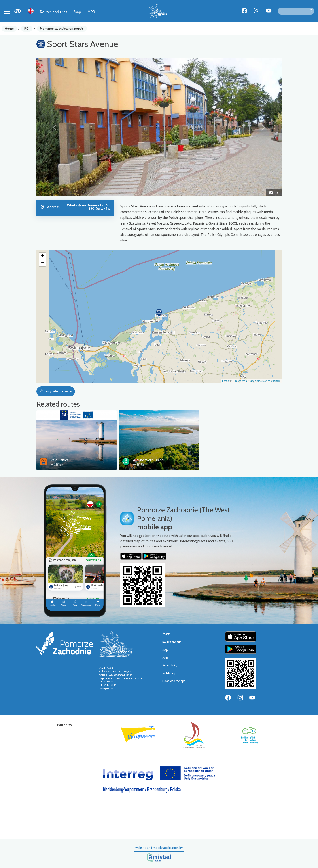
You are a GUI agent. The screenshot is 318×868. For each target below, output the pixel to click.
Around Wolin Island (148, 460)
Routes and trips (54, 12)
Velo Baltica (60, 460)
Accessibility (170, 665)
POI (27, 29)
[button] (55, 127)
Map (77, 12)
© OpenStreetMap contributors (264, 381)
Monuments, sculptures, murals (62, 29)
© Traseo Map (239, 381)
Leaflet (226, 381)
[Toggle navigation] (7, 11)
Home (9, 29)
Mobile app (169, 673)
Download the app (174, 681)
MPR (91, 12)
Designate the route (56, 391)
